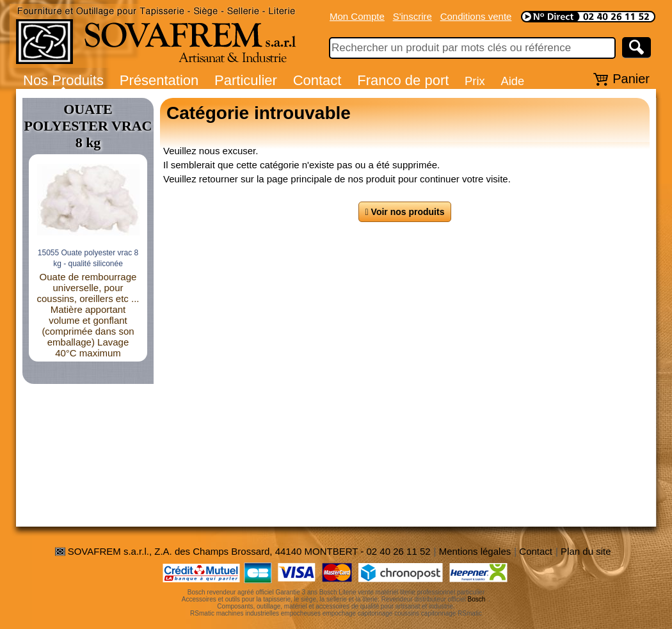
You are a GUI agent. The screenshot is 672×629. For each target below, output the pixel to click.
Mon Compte (357, 16)
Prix (475, 81)
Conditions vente (476, 16)
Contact (317, 80)
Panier (631, 79)
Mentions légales (475, 551)
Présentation (159, 80)
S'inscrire (412, 16)
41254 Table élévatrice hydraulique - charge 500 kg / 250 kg (88, 266)
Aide (512, 81)
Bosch (477, 599)
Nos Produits (63, 80)
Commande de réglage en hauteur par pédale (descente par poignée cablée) (88, 306)
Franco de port (403, 80)
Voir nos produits (405, 212)
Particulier (246, 80)
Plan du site (586, 551)
